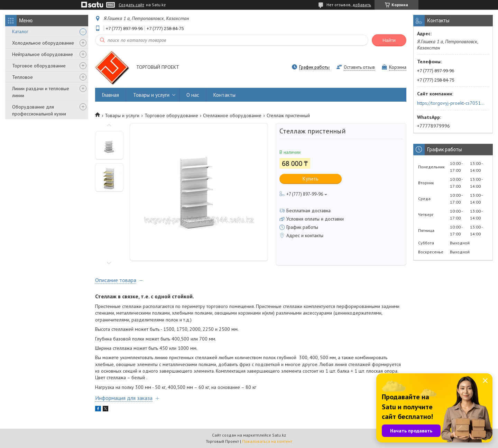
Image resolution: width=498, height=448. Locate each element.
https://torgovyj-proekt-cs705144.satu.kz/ (451, 103)
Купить (311, 179)
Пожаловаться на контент (267, 441)
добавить (362, 5)
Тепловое (22, 77)
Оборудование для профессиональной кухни (39, 110)
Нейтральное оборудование (43, 54)
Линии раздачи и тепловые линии (41, 92)
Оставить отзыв (359, 67)
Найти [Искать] (389, 40)
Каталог (20, 31)
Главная (110, 95)
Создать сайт (131, 5)
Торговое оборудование (39, 66)
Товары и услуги (151, 95)
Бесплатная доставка (308, 211)
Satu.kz (279, 435)
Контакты (224, 95)
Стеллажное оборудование (232, 115)
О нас (193, 95)
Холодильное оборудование (43, 43)
